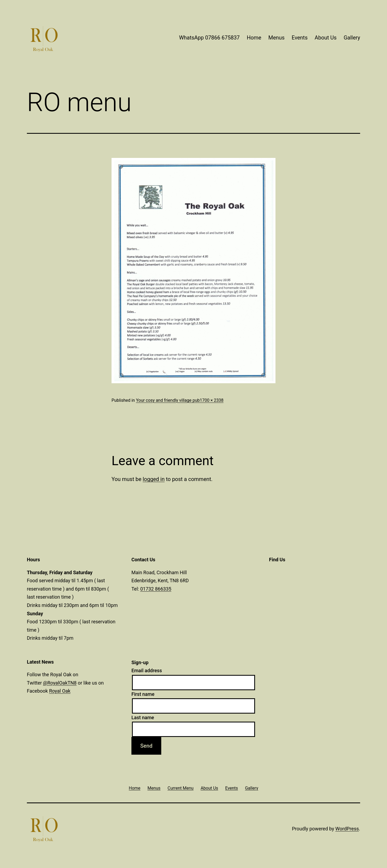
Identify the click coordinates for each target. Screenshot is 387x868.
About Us (326, 38)
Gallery (352, 38)
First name (143, 694)
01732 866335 (156, 589)
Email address (147, 670)
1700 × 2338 (212, 400)
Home (254, 38)
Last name (143, 717)
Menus (276, 38)
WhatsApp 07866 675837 (209, 38)
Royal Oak (60, 691)
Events (300, 38)
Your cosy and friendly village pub (168, 400)
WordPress (347, 829)
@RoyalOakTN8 (60, 683)
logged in (154, 479)
